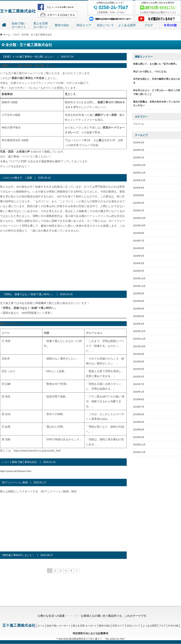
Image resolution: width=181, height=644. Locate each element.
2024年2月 (139, 271)
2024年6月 (139, 248)
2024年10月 (139, 225)
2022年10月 (139, 346)
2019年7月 (139, 407)
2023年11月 (139, 286)
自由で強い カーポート (58, 625)
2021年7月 (139, 384)
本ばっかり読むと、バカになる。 (151, 71)
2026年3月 (139, 143)
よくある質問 (127, 25)
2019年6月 (139, 414)
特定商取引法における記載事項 (90, 633)
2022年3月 (139, 369)
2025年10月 (139, 180)
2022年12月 (139, 331)
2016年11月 (139, 445)
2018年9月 (139, 430)
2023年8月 (139, 301)
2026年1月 (139, 158)
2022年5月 (139, 362)
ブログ (149, 25)
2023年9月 (139, 293)
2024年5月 (139, 256)
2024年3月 (139, 263)
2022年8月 (139, 354)
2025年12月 (139, 165)
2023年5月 (139, 316)
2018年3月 (139, 437)
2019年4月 (139, 422)
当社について (105, 25)
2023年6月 (139, 309)
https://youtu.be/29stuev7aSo (18, 471)
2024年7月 (139, 241)
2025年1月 (139, 210)
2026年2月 (139, 150)
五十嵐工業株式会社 (22, 11)
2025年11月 (139, 173)
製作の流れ (62, 25)
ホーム (5, 35)
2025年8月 (139, 195)
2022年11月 (139, 339)
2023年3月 (139, 324)
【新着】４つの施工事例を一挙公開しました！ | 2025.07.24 (38, 57)
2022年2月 (139, 377)
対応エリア (84, 25)
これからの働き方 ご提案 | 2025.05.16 (26, 178)
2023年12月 (139, 278)
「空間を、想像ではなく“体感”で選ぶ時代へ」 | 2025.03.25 (37, 294)
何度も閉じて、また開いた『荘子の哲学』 (155, 64)
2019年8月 (139, 399)
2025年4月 (139, 203)
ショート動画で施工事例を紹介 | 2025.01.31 (29, 462)
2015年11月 (139, 452)
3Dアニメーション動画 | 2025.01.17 (24, 482)
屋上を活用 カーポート (85, 625)
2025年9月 (139, 188)
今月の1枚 (173, 625)
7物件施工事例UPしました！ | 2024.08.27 (27, 555)
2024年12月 (139, 218)
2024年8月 (139, 233)
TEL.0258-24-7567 (113, 639)
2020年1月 (139, 392)
